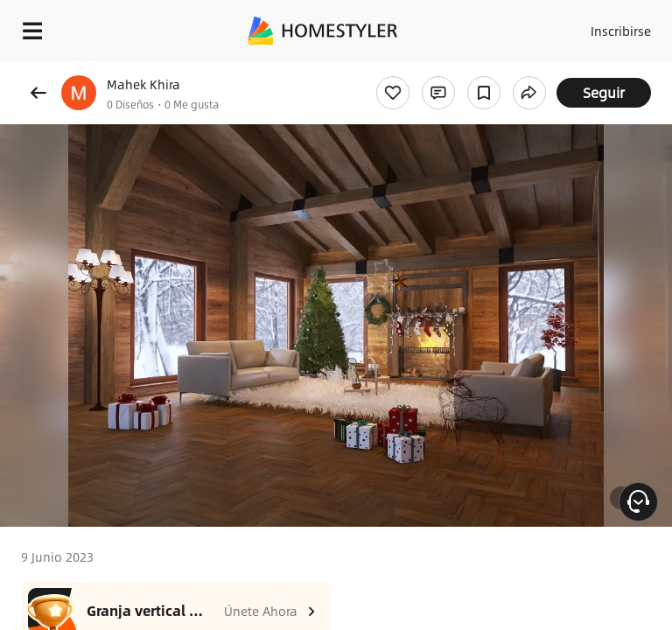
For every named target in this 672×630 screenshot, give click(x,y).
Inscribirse (621, 31)
